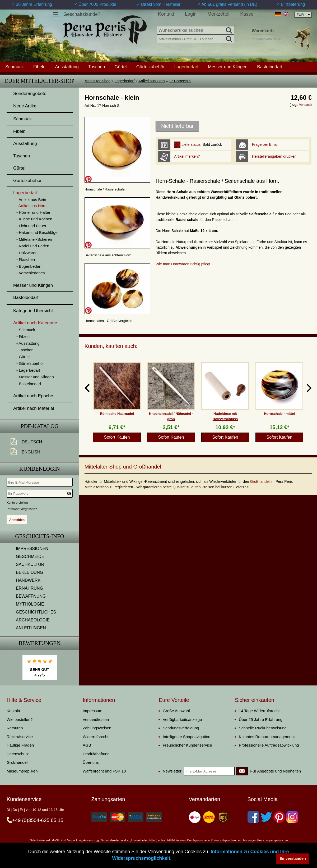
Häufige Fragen (20, 745)
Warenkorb (263, 31)
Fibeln (39, 67)
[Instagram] (292, 817)
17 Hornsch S (180, 81)
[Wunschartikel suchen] (195, 31)
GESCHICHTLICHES (36, 612)
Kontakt (166, 14)
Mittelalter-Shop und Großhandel (123, 467)
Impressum (92, 711)
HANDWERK (28, 580)
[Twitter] (266, 817)
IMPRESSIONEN (32, 549)
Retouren (15, 728)
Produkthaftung (96, 754)
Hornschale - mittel (279, 414)
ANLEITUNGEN (31, 628)
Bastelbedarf (270, 67)
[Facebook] (253, 817)
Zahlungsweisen (97, 728)
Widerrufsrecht (96, 737)
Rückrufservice (20, 737)
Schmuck (15, 67)
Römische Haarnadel (117, 414)
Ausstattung (67, 67)
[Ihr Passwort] (40, 493)
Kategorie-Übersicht (33, 311)
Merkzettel (218, 14)
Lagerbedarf (125, 81)
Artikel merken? (187, 156)
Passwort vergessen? (22, 509)
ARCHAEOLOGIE (33, 620)
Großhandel (260, 481)
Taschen (97, 67)
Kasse (247, 14)
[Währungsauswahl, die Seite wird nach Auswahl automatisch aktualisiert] (303, 15)
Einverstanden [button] (293, 858)
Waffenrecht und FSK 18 (104, 771)
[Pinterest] (279, 817)
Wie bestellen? (20, 719)
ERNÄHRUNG (29, 588)
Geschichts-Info (40, 536)
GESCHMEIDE (30, 556)
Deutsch (32, 442)
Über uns (91, 762)
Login (191, 14)
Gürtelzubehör (151, 67)
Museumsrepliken (22, 771)
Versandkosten (96, 719)
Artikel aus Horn (152, 81)
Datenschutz (18, 754)
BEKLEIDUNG (29, 572)
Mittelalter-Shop (97, 81)
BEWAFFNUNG (31, 596)
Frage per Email (265, 144)
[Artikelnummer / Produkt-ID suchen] (195, 38)
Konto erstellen (17, 503)
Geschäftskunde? (82, 14)
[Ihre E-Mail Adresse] (40, 482)
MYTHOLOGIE (30, 604)
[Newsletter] (242, 771)
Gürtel (120, 67)
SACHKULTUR (30, 564)
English (31, 452)
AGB (87, 745)
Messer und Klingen (228, 67)
